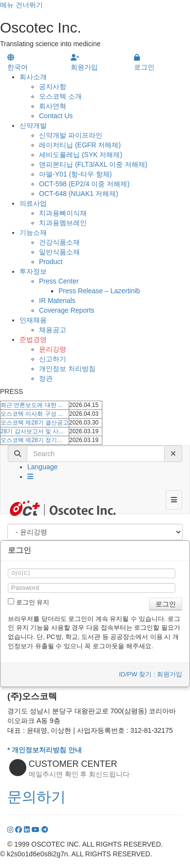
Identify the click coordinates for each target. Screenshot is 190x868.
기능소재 (33, 232)
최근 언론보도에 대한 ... (32, 405)
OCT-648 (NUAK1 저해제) (79, 194)
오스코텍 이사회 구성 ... (32, 414)
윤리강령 (53, 349)
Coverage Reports (67, 310)
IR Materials (57, 301)
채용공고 (53, 330)
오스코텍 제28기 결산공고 (35, 423)
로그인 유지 (28, 602)
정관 (46, 378)
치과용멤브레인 (63, 223)
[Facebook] (19, 830)
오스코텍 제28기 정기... (31, 440)
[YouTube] (37, 830)
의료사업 (33, 203)
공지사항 (53, 87)
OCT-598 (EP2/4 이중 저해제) (84, 184)
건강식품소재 (59, 242)
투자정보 (33, 271)
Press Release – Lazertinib (99, 291)
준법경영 (33, 339)
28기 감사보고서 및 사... (32, 431)
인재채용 (33, 320)
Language (42, 467)
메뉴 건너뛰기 (21, 5)
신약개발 (33, 125)
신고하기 (53, 359)
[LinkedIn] (28, 830)
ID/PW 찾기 (135, 674)
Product (51, 262)
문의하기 (37, 797)
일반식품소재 (59, 252)
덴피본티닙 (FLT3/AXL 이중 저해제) (93, 164)
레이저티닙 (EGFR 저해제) (80, 145)
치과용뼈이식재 (63, 213)
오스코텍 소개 (60, 96)
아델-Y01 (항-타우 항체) (75, 174)
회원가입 (170, 674)
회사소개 (33, 77)
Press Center (59, 281)
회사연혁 (53, 106)
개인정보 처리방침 (67, 369)
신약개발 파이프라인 (71, 135)
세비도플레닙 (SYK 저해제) (81, 155)
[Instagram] (11, 830)
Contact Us (56, 116)
